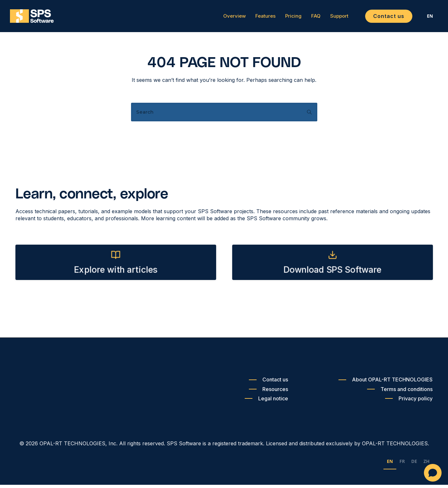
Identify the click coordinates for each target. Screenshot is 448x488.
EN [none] (390, 464)
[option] (402, 465)
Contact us (383, 17)
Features (260, 18)
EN (425, 17)
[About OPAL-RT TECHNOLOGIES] (386, 383)
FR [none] (402, 464)
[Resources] (268, 392)
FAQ (310, 18)
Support (334, 18)
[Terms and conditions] (400, 392)
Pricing (288, 18)
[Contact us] (268, 383)
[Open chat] (433, 473)
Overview (229, 18)
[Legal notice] (266, 401)
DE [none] (414, 464)
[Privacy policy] (409, 401)
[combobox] (425, 18)
